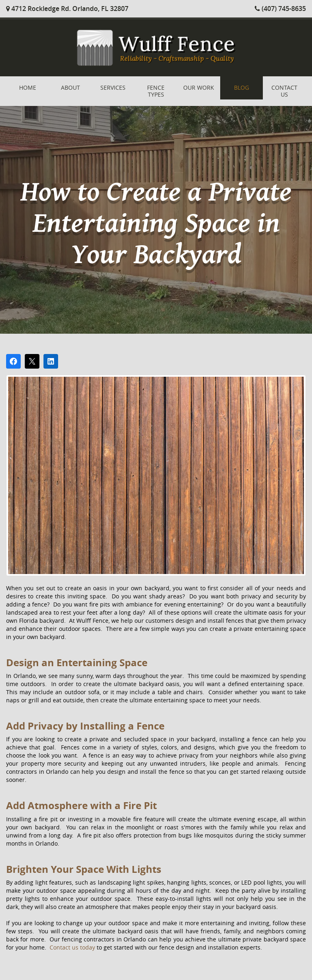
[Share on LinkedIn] (51, 361)
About (70, 87)
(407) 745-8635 (280, 9)
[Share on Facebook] (13, 361)
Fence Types (156, 91)
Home (28, 87)
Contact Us (284, 91)
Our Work (199, 87)
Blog (242, 87)
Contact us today (72, 947)
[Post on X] (32, 361)
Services (113, 87)
